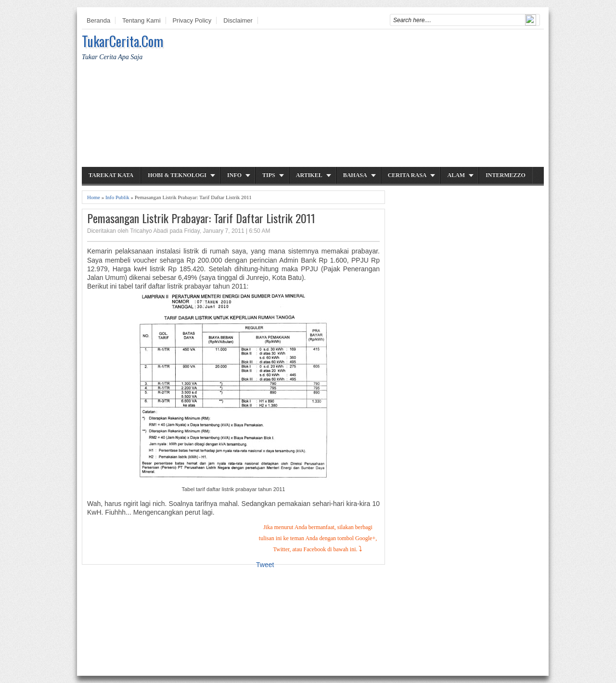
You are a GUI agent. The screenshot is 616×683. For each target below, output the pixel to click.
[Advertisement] (369, 100)
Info (234, 175)
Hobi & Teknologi (177, 175)
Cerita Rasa (407, 175)
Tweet (265, 565)
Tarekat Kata (111, 175)
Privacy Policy (192, 20)
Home (94, 197)
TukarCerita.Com (122, 41)
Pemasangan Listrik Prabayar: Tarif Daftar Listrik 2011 (201, 218)
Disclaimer (238, 20)
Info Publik (117, 197)
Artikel (309, 175)
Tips (269, 175)
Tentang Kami (141, 20)
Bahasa (355, 175)
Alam (456, 175)
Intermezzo (506, 175)
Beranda (98, 20)
